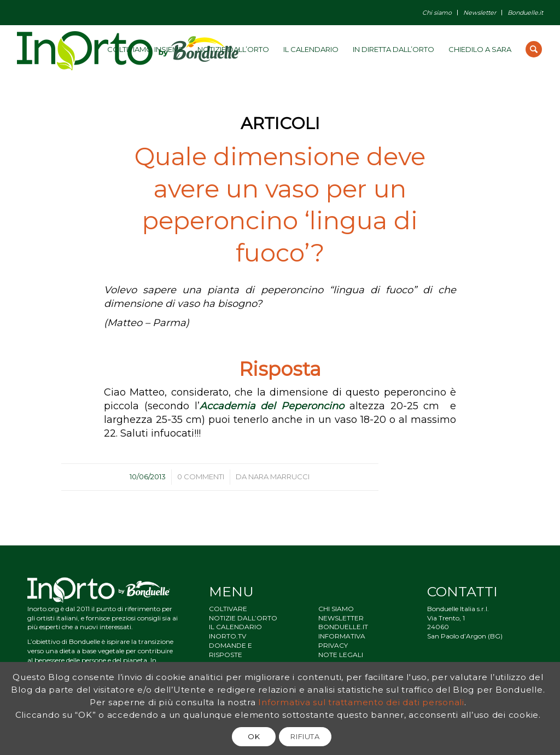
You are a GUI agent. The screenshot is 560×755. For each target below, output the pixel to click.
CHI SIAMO (336, 609)
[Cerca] (534, 49)
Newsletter (480, 13)
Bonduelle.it (525, 13)
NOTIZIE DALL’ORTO (243, 618)
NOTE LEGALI (341, 655)
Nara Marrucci (279, 477)
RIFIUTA (305, 736)
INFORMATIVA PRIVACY (342, 641)
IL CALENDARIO (235, 627)
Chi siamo (437, 13)
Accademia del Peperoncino (272, 406)
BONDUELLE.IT (343, 627)
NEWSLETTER (341, 618)
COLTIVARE (228, 609)
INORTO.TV (227, 636)
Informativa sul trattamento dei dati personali (361, 702)
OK (254, 736)
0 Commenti (201, 477)
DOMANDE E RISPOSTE (231, 650)
